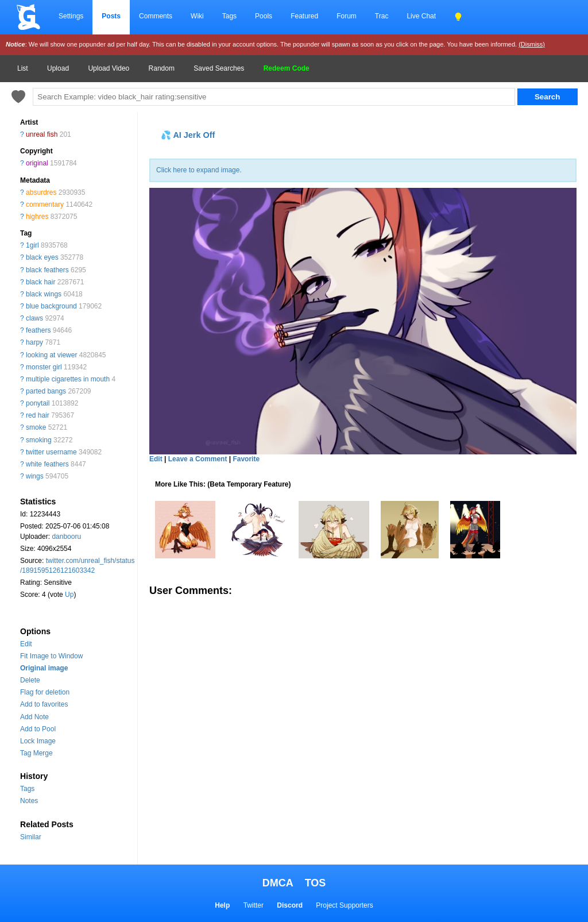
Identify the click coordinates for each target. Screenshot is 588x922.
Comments (156, 16)
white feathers (47, 464)
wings (35, 476)
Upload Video (109, 68)
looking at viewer (51, 355)
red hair (38, 415)
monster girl (44, 367)
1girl (32, 245)
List (23, 68)
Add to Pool (38, 729)
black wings (44, 294)
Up (69, 595)
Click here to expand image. (199, 170)
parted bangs (46, 391)
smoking (39, 440)
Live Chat (421, 16)
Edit (26, 644)
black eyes (42, 257)
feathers (38, 330)
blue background (51, 306)
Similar (31, 837)
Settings (71, 16)
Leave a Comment (198, 459)
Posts (111, 16)
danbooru (66, 537)
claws (34, 318)
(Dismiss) (532, 44)
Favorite (246, 459)
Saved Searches (219, 68)
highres (37, 217)
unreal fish (42, 134)
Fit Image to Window (51, 656)
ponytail (38, 403)
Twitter (254, 905)
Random (162, 68)
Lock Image (38, 741)
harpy (34, 342)
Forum (347, 16)
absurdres (41, 192)
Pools (264, 16)
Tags (229, 16)
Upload (58, 68)
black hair (40, 282)
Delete (30, 680)
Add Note (34, 717)
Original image (44, 668)
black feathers (47, 270)
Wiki (197, 16)
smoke (36, 427)
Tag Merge (36, 753)
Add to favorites (44, 704)
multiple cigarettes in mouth (68, 379)
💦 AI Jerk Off (188, 135)
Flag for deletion (45, 692)
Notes (29, 801)
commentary (45, 205)
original (37, 163)
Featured (304, 16)
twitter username (51, 452)
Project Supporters (344, 905)
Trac (382, 16)
